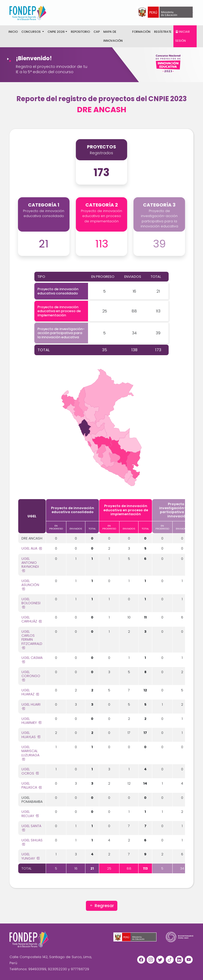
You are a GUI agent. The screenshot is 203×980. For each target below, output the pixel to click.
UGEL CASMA (32, 660)
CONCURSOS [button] (31, 32)
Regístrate (163, 32)
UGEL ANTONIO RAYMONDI (30, 565)
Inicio (13, 32)
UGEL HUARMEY (31, 721)
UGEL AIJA (32, 548)
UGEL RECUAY (30, 814)
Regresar (102, 906)
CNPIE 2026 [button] (56, 32)
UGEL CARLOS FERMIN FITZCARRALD (32, 640)
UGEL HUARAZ (30, 692)
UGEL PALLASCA (31, 785)
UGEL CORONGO (31, 676)
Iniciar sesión (183, 36)
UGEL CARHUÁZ (31, 619)
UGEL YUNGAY (30, 856)
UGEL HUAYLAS (31, 735)
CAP (97, 32)
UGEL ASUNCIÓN (30, 585)
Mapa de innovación (113, 36)
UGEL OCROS (30, 771)
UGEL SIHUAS (32, 842)
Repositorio (80, 32)
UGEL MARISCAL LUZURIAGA (30, 753)
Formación (141, 32)
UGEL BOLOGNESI (31, 603)
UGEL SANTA (31, 828)
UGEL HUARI (31, 706)
